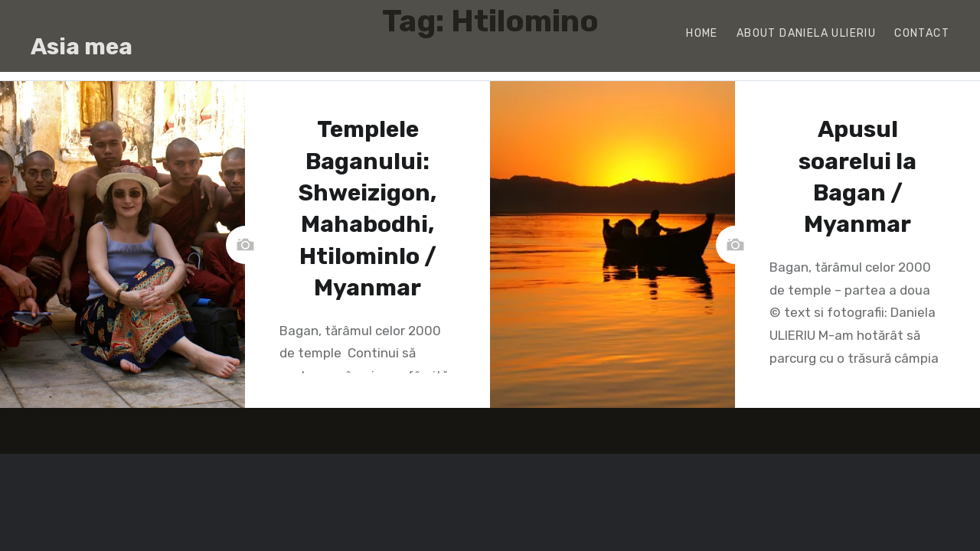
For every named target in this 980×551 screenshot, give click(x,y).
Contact (922, 33)
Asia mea (82, 47)
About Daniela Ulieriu (806, 33)
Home (702, 33)
